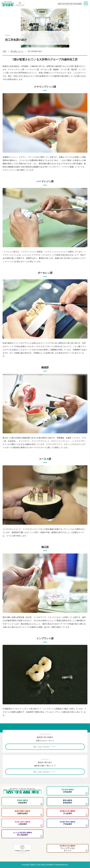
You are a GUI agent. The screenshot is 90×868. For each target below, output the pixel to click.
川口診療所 (68, 812)
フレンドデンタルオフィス (68, 848)
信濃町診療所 (22, 812)
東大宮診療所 (22, 834)
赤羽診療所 (68, 791)
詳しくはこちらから (42, 747)
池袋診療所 (22, 802)
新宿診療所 (68, 802)
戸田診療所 (68, 823)
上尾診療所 (22, 823)
